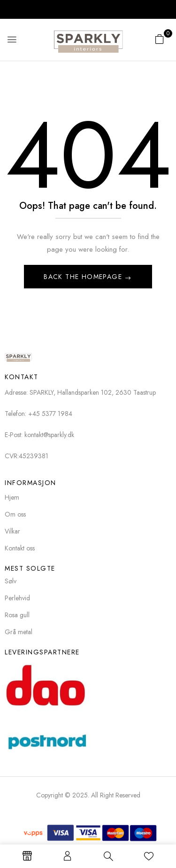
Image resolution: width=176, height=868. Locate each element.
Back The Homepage (84, 277)
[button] (160, 39)
